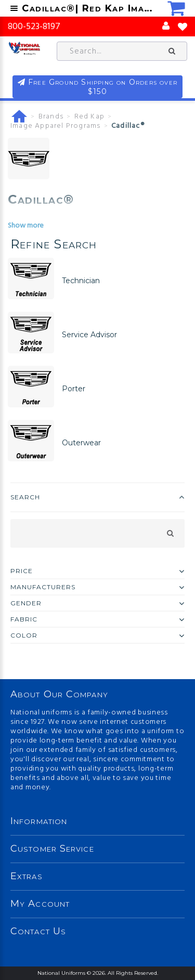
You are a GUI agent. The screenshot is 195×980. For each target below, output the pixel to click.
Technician (81, 281)
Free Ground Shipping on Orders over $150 (103, 87)
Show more (26, 226)
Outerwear (81, 443)
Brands (51, 117)
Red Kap (89, 117)
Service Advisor (89, 335)
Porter (74, 389)
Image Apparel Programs (55, 126)
